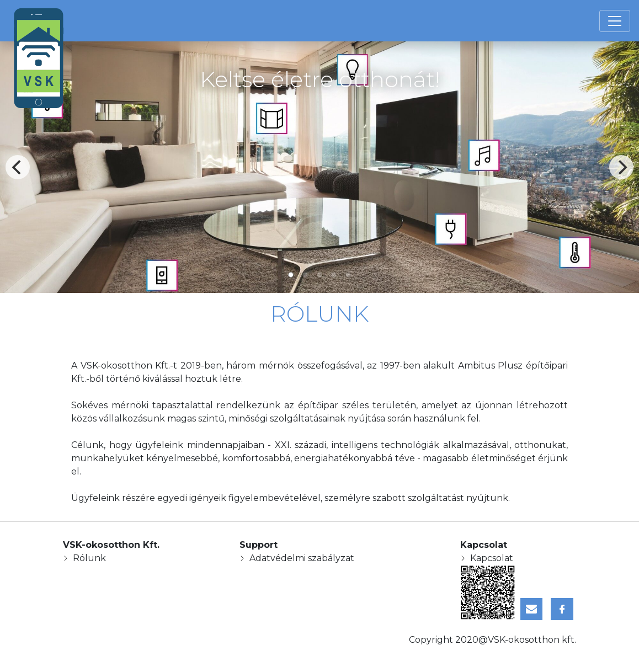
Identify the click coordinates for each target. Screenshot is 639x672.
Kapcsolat (492, 558)
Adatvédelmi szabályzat (302, 558)
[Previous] (18, 167)
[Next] (621, 167)
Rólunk (89, 558)
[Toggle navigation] (615, 21)
